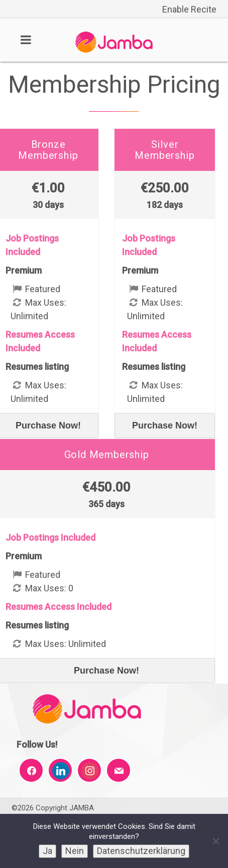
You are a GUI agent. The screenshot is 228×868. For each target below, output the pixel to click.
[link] (114, 50)
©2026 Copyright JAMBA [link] (53, 808)
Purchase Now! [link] (165, 425)
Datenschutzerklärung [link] (141, 851)
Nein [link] (75, 851)
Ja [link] (47, 851)
